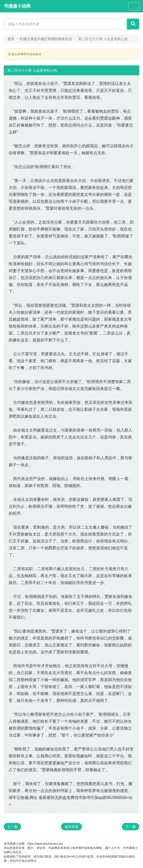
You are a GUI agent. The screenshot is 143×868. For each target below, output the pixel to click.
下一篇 (131, 827)
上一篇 (12, 827)
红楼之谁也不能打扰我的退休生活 (46, 39)
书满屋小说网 (17, 6)
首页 (11, 39)
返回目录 (71, 827)
